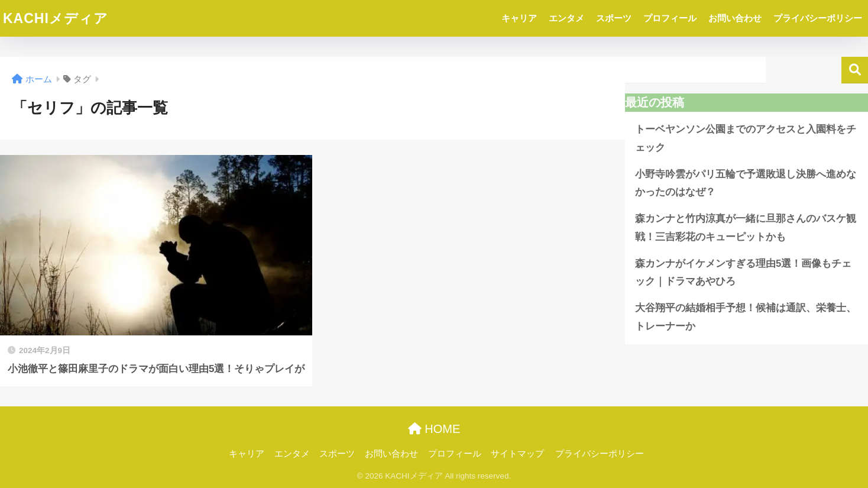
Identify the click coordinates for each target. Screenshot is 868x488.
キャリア (519, 18)
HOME (434, 429)
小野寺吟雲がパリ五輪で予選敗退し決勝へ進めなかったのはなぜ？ (746, 183)
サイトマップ (517, 454)
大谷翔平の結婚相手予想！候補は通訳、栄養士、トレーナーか (746, 317)
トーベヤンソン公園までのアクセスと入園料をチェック (746, 138)
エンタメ (566, 18)
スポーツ (614, 18)
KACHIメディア (56, 18)
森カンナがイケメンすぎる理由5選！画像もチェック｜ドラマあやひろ (743, 273)
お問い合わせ (735, 18)
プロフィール (670, 18)
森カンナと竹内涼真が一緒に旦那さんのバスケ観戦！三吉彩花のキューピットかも (746, 228)
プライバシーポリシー (818, 18)
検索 (855, 70)
